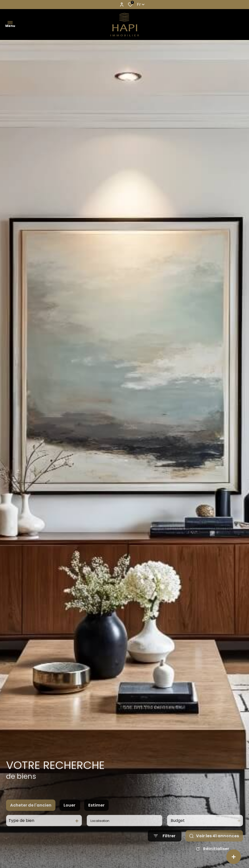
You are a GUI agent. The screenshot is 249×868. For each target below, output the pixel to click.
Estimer (96, 812)
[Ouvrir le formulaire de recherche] (165, 842)
